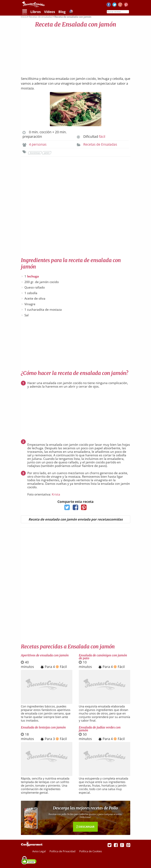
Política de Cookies (91, 851)
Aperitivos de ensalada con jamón (45, 655)
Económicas (35, 153)
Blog (62, 12)
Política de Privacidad (63, 851)
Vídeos (50, 12)
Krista (56, 494)
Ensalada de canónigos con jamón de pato (103, 657)
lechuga (33, 276)
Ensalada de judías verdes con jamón (100, 729)
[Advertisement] (76, 51)
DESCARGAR (85, 827)
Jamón (47, 153)
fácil (102, 136)
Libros (36, 12)
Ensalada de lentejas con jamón (43, 727)
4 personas (38, 144)
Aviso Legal (39, 851)
